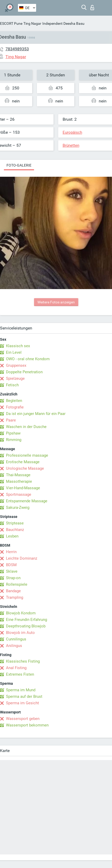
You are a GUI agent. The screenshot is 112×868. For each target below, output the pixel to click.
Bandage (13, 591)
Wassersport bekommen (27, 725)
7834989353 (17, 49)
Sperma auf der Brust (24, 696)
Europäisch (72, 132)
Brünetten (71, 145)
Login (92, 8)
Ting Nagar (32, 23)
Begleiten (14, 401)
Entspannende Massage (27, 501)
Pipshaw (13, 433)
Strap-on (13, 578)
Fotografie (15, 407)
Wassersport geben (23, 719)
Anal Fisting (16, 668)
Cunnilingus (16, 639)
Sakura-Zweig (18, 508)
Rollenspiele (17, 584)
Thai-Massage (18, 475)
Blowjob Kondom (21, 613)
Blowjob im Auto (20, 633)
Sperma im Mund (21, 690)
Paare (11, 420)
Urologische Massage (25, 468)
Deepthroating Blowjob (26, 626)
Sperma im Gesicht (22, 703)
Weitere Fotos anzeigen (56, 302)
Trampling (15, 597)
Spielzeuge (15, 378)
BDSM (11, 565)
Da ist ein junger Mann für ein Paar (36, 414)
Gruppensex (16, 365)
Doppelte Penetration (24, 372)
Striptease (15, 523)
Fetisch (12, 385)
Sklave (12, 571)
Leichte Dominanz (22, 558)
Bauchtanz (15, 530)
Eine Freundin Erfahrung (27, 620)
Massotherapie (19, 481)
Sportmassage (19, 494)
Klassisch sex (18, 346)
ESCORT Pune (11, 23)
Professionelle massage (27, 455)
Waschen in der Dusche (26, 427)
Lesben (12, 536)
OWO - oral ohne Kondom (28, 359)
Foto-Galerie (19, 165)
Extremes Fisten (20, 674)
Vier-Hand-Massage (23, 488)
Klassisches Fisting (23, 661)
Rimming (14, 440)
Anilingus (14, 646)
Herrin (11, 552)
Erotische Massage (23, 462)
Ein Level (14, 352)
